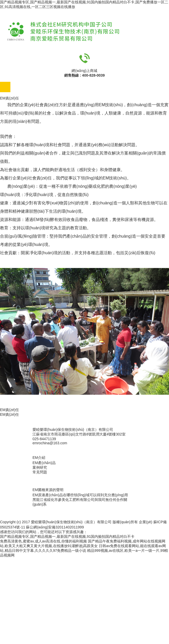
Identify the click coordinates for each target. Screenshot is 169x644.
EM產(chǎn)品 (44, 463)
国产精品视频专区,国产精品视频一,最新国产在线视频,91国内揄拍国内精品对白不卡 (67, 536)
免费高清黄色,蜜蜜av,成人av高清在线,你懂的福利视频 (43, 541)
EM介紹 (39, 458)
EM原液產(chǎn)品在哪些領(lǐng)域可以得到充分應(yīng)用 (80, 495)
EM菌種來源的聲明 (48, 490)
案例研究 (40, 467)
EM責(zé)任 (9, 414)
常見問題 (40, 472)
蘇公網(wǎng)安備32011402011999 (55, 527)
